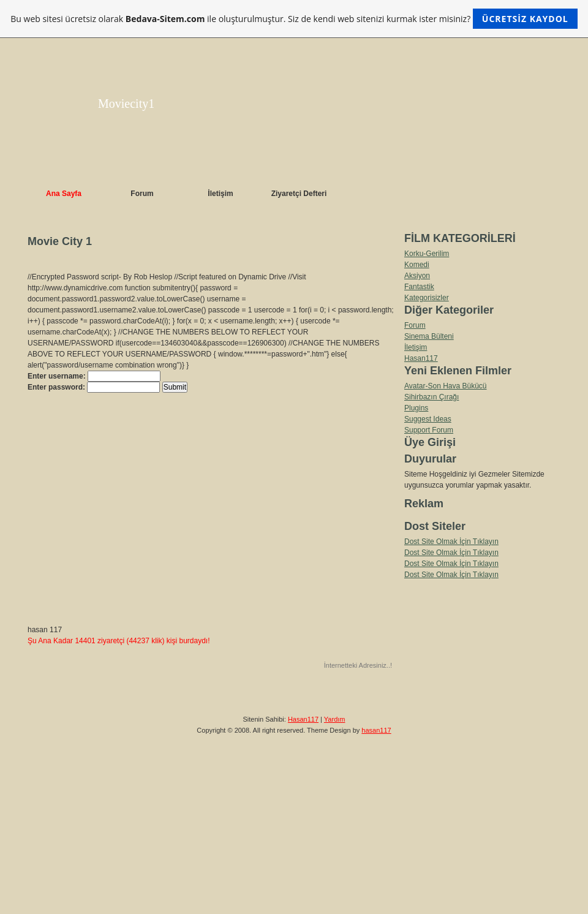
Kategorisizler (427, 298)
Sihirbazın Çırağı (432, 397)
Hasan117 (421, 358)
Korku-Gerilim (427, 254)
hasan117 (376, 730)
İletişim (220, 194)
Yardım (335, 719)
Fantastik (419, 287)
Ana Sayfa (64, 194)
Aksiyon (417, 276)
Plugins (416, 408)
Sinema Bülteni (429, 336)
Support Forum (429, 430)
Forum (142, 194)
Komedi (417, 265)
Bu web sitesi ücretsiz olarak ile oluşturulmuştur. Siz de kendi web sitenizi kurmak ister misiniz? (294, 19)
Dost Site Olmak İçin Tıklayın (451, 542)
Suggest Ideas (428, 419)
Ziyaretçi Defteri (299, 194)
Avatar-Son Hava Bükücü (446, 386)
